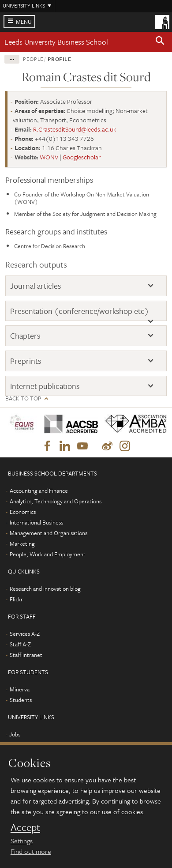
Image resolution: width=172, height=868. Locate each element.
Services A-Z (25, 634)
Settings (22, 841)
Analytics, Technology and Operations (56, 501)
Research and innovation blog (45, 589)
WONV (49, 157)
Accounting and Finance (39, 491)
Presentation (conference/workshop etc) (80, 311)
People (33, 59)
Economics (23, 512)
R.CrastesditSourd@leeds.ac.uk (75, 129)
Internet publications (45, 386)
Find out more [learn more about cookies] (31, 851)
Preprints (26, 361)
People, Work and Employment (48, 554)
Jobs (15, 734)
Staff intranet (26, 655)
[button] (160, 42)
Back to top (23, 398)
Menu (24, 22)
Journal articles (36, 286)
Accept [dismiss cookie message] (25, 827)
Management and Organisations (49, 533)
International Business (36, 522)
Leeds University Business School (56, 42)
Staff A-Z (20, 644)
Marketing (22, 543)
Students (21, 700)
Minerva (20, 689)
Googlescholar (82, 157)
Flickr (16, 599)
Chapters (25, 336)
